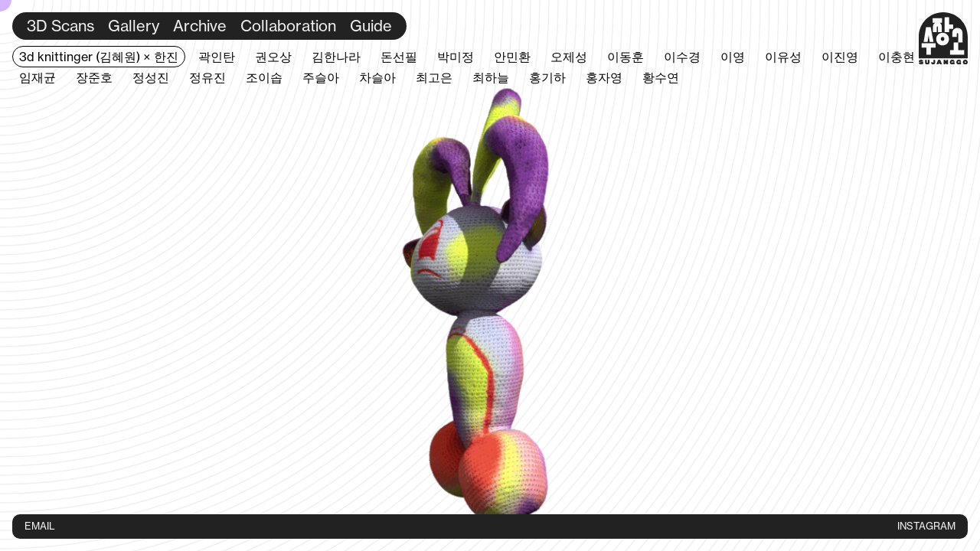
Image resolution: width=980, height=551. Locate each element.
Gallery (134, 26)
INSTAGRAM (926, 526)
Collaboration (288, 26)
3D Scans (60, 26)
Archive (200, 26)
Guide (371, 26)
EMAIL (40, 526)
